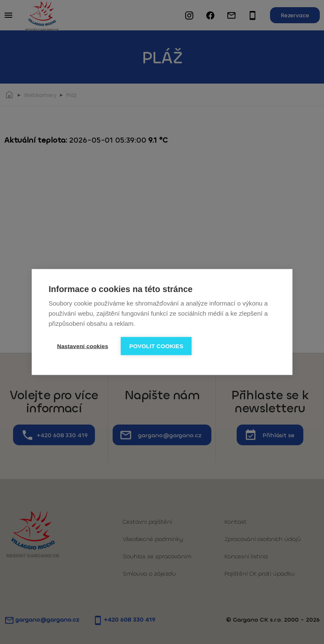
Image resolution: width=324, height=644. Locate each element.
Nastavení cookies (82, 346)
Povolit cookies (156, 346)
